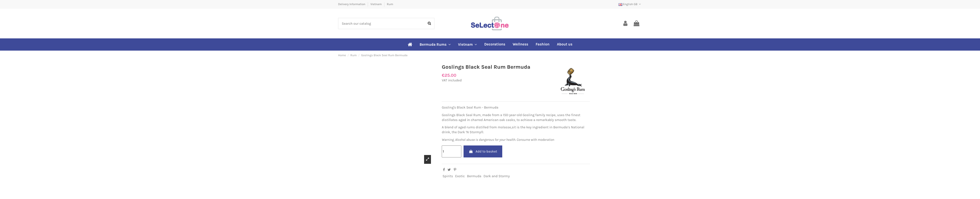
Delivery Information (352, 4)
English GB (630, 4)
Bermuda (474, 176)
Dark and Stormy (496, 176)
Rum (390, 4)
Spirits (448, 176)
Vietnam (376, 4)
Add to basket (483, 151)
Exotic (460, 176)
